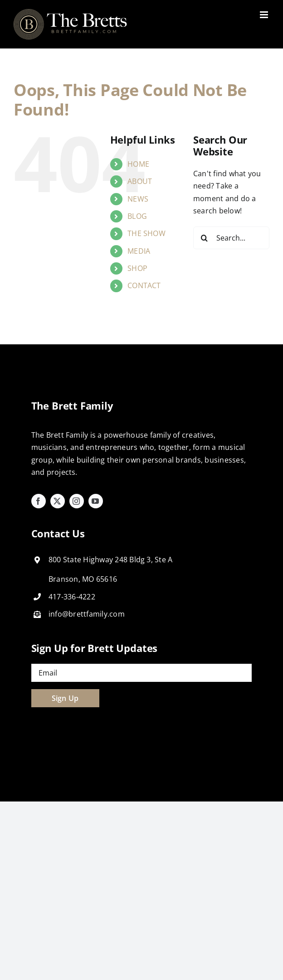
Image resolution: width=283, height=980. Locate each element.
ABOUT (140, 181)
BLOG (137, 216)
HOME (138, 164)
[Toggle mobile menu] (265, 15)
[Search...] (231, 238)
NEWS (138, 199)
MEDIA (139, 251)
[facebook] (39, 501)
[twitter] (58, 501)
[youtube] (96, 501)
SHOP (137, 268)
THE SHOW (146, 233)
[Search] (205, 238)
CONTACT (144, 285)
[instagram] (77, 501)
